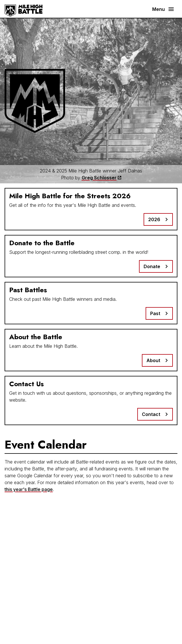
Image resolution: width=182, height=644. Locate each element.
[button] (163, 9)
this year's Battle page (29, 489)
